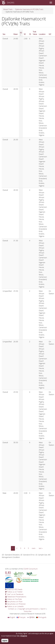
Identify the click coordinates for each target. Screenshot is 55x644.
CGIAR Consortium (30, 569)
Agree (5, 641)
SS (30, 34)
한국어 (31, 617)
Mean (16, 34)
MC (50, 34)
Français (21, 617)
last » (41, 548)
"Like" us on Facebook (14, 594)
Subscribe (28, 611)
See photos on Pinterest (15, 604)
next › (34, 548)
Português (41, 617)
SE (25, 34)
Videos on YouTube (13, 599)
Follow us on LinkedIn (14, 606)
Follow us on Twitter (14, 592)
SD (21, 33)
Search (43, 609)
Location (42, 34)
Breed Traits (8, 9)
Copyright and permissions (28, 609)
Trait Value (35, 33)
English (11, 617)
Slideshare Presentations (16, 597)
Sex (4, 34)
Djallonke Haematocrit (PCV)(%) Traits (29, 9)
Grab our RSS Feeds (14, 589)
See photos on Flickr (14, 601)
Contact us (12, 609)
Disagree (24, 637)
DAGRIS (11, 3)
